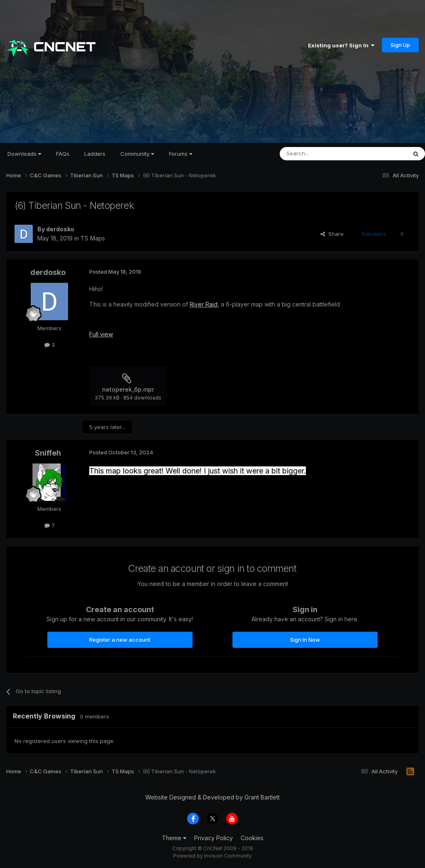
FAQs (63, 154)
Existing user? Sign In (341, 45)
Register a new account (120, 640)
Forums (181, 154)
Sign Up (400, 45)
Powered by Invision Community (212, 856)
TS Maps (93, 238)
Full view (101, 334)
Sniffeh (48, 453)
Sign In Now (305, 640)
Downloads (24, 154)
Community (137, 154)
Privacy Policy (214, 838)
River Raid (204, 304)
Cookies (252, 838)
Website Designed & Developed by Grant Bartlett (212, 797)
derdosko (60, 229)
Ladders (95, 154)
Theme (174, 838)
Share (332, 234)
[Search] (322, 154)
